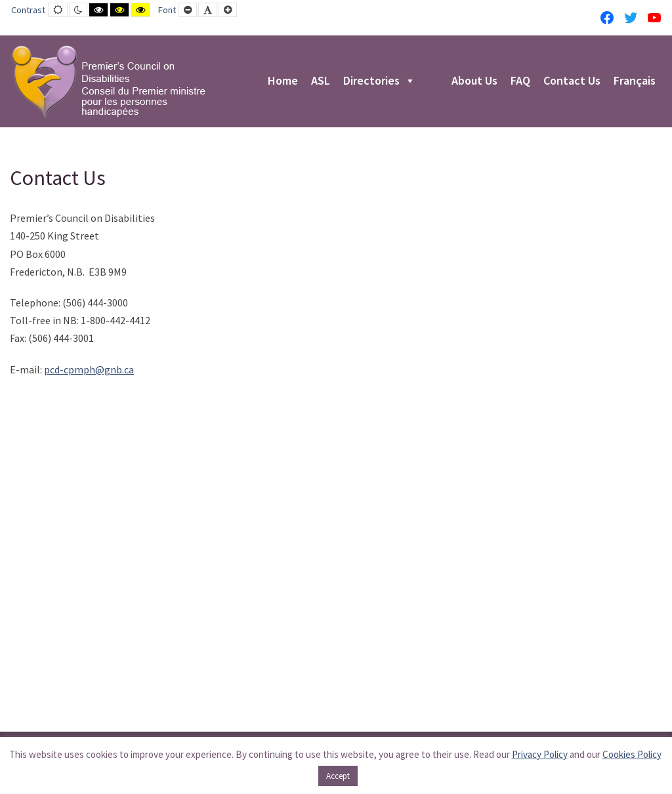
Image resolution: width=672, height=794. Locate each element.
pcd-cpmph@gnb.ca (89, 369)
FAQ (520, 81)
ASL (321, 81)
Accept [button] (338, 776)
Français (635, 81)
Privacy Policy (540, 754)
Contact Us (572, 81)
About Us (474, 81)
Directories (379, 81)
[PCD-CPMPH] (108, 81)
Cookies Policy (632, 754)
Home (283, 81)
